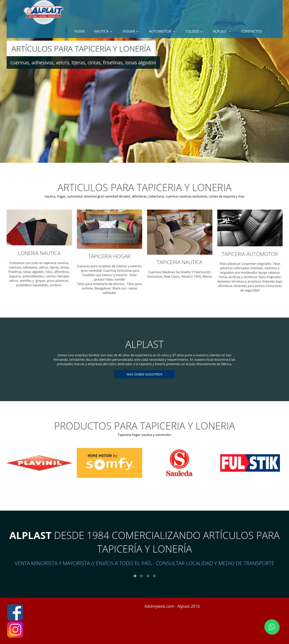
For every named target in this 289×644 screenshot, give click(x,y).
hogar (129, 31)
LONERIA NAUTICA (39, 253)
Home (80, 31)
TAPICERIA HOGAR (109, 256)
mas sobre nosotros (144, 374)
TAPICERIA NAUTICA (180, 262)
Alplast (220, 31)
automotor (160, 31)
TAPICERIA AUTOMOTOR (250, 254)
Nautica (101, 31)
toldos (192, 31)
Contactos (252, 31)
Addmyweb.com (159, 606)
